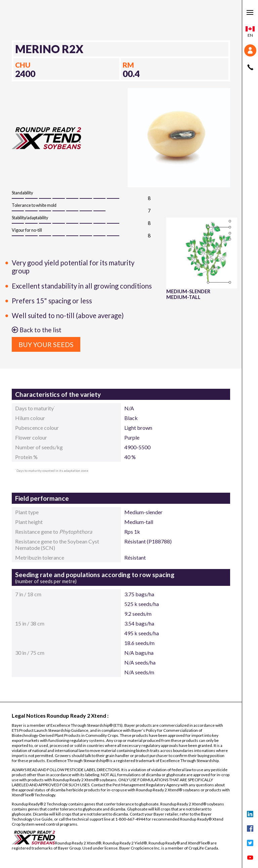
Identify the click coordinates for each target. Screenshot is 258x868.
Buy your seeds (46, 344)
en (250, 32)
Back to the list (37, 330)
